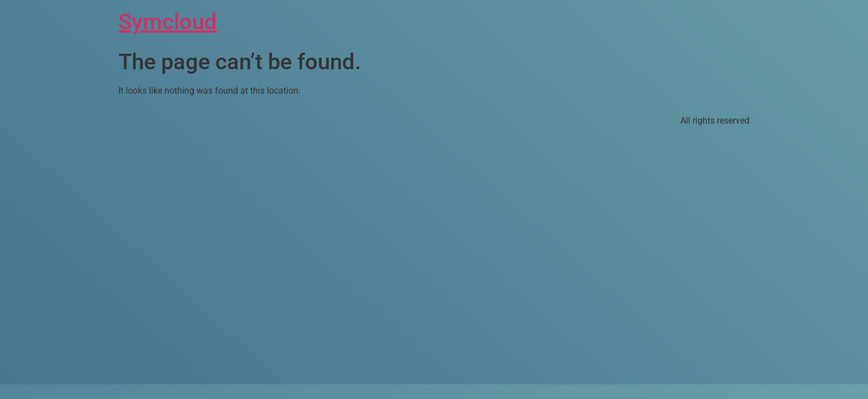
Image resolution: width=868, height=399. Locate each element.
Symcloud (168, 22)
